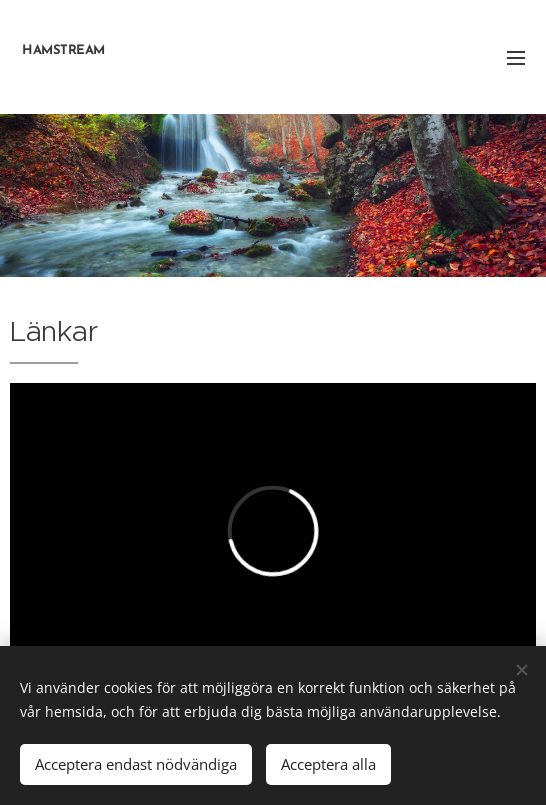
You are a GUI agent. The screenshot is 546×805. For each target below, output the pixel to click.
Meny (516, 58)
